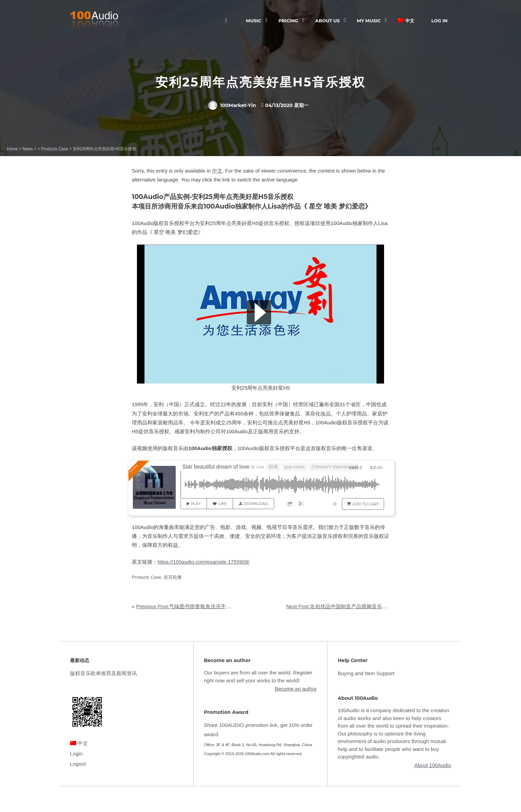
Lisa (260, 467)
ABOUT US (328, 21)
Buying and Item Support (366, 673)
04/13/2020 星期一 (287, 105)
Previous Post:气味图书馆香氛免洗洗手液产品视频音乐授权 (204, 606)
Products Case (146, 577)
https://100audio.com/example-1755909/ (204, 562)
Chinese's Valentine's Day (337, 467)
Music (254, 21)
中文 (406, 21)
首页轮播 (173, 577)
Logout (78, 764)
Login (76, 754)
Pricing (288, 21)
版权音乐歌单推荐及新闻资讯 (103, 673)
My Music (369, 21)
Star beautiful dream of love (216, 467)
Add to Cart (366, 504)
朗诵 (273, 467)
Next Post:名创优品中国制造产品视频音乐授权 (339, 606)
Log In (439, 21)
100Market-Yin (232, 105)
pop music (295, 467)
